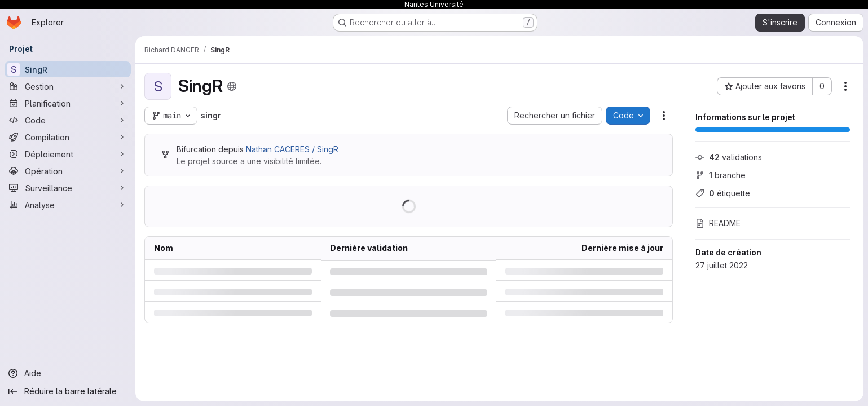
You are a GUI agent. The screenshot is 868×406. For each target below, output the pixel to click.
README (718, 223)
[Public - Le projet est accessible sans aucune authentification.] (232, 86)
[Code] (68, 120)
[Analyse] (68, 205)
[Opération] (68, 171)
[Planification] (68, 103)
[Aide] (68, 373)
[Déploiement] (68, 154)
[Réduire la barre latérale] (68, 391)
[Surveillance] (68, 188)
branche (721, 175)
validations (729, 157)
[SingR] (68, 69)
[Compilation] (68, 137)
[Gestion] (68, 86)
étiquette (723, 193)
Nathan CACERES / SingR (292, 149)
